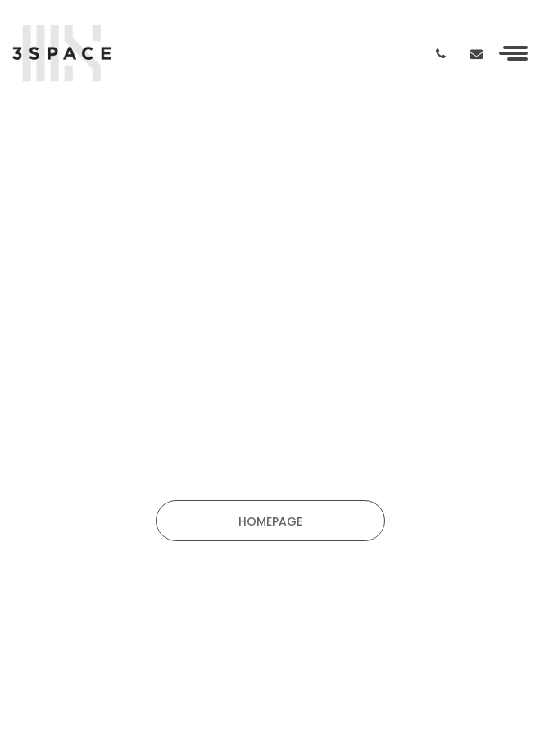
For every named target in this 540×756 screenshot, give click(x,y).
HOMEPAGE (270, 521)
